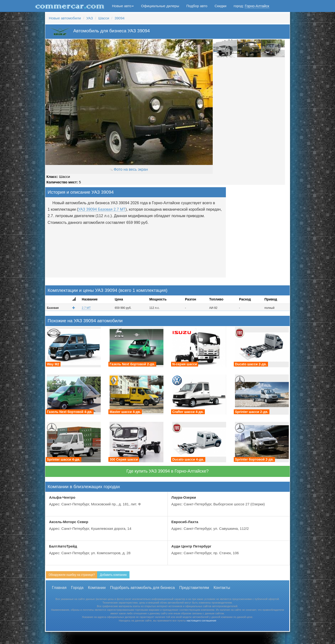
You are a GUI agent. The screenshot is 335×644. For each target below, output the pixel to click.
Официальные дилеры (160, 6)
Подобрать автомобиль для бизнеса (142, 588)
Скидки (221, 6)
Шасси (104, 18)
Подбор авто (197, 6)
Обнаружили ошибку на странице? (72, 575)
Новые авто (123, 6)
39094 (120, 18)
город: (251, 6)
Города (77, 588)
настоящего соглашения (201, 621)
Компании (97, 588)
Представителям (194, 588)
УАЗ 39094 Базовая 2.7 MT (102, 209)
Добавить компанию (113, 575)
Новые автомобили (65, 18)
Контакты (222, 588)
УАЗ (90, 18)
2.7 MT (86, 308)
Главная (59, 588)
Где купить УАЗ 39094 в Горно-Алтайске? (167, 471)
